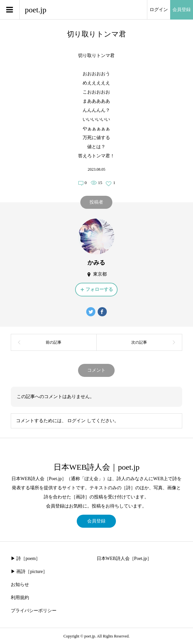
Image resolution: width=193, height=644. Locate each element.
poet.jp (36, 10)
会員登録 (182, 10)
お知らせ (20, 585)
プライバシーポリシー (34, 611)
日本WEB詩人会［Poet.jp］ (124, 558)
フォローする (99, 289)
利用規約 (20, 598)
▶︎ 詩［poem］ (26, 558)
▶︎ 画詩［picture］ (29, 572)
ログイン (159, 10)
